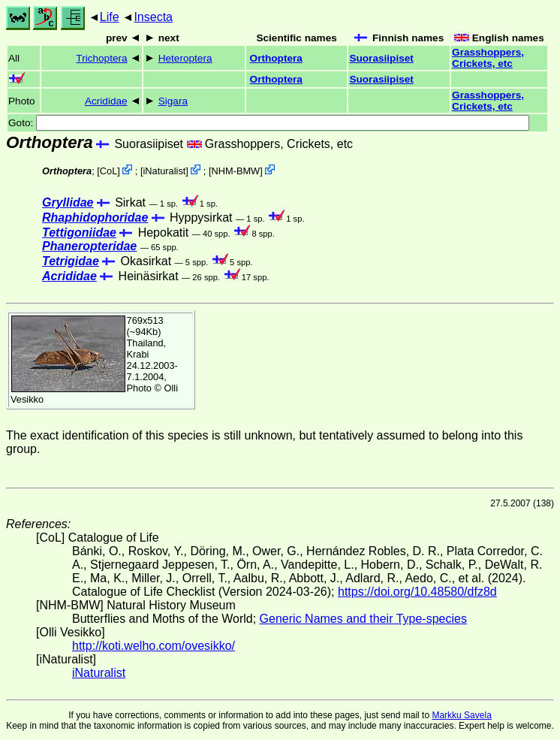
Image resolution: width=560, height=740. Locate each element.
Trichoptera (101, 58)
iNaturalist (164, 171)
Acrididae (106, 101)
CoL (108, 171)
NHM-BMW (236, 171)
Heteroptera (185, 58)
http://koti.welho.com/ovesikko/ (154, 646)
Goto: (269, 123)
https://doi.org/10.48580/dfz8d (417, 592)
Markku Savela (461, 715)
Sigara (173, 101)
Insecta (153, 17)
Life (110, 17)
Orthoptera (276, 58)
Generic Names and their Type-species (363, 619)
